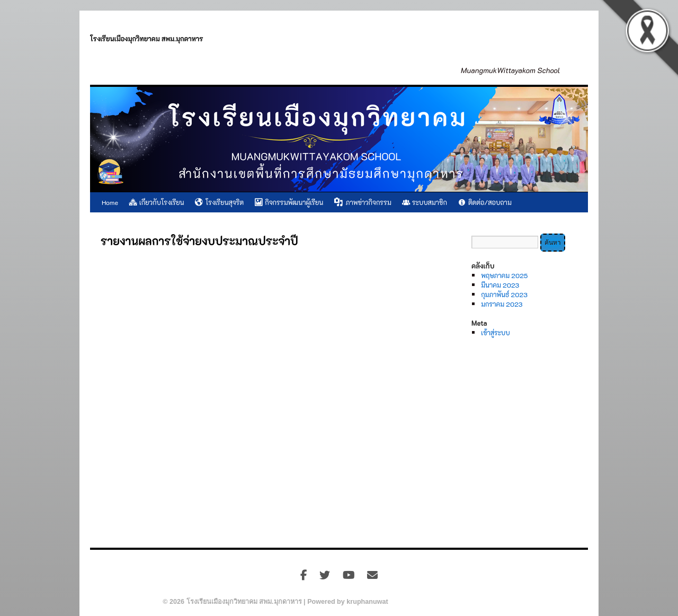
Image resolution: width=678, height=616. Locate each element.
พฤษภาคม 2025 (504, 275)
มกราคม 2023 (502, 304)
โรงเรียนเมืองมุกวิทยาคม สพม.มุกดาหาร (147, 39)
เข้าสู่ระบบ (495, 333)
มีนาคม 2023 (500, 285)
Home (110, 202)
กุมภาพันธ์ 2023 (504, 294)
